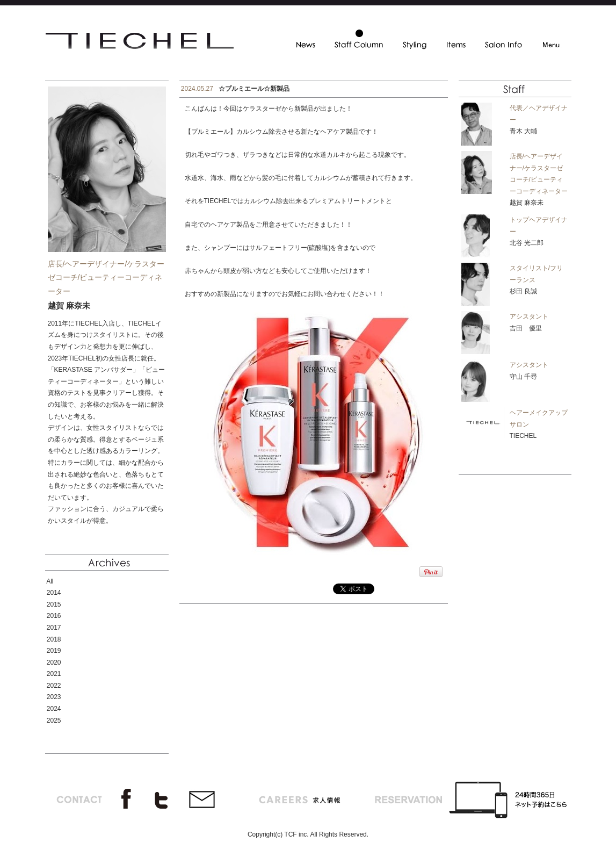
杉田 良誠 (523, 291)
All (50, 581)
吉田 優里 (526, 328)
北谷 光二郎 (527, 243)
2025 (54, 721)
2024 (54, 709)
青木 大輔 (523, 131)
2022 (54, 686)
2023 (54, 697)
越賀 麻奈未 (527, 203)
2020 (54, 662)
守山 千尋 (523, 377)
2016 (54, 616)
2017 (54, 628)
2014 (54, 593)
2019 (54, 651)
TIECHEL (523, 436)
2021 (54, 674)
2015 (54, 604)
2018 (54, 639)
